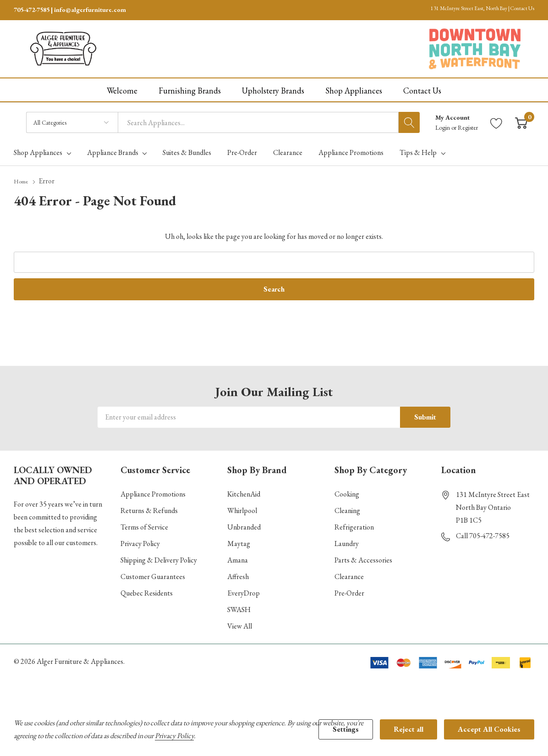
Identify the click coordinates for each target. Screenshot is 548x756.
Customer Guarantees (153, 573)
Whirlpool (242, 507)
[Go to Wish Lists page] (496, 120)
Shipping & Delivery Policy (159, 557)
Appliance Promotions (153, 491)
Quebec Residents (147, 590)
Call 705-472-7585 (483, 533)
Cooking (347, 491)
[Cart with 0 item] (521, 120)
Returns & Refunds (149, 507)
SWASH (239, 606)
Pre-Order (349, 590)
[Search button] (409, 120)
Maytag (239, 540)
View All (240, 623)
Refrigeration (354, 524)
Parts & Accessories (363, 557)
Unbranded (244, 524)
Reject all (408, 729)
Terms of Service (144, 524)
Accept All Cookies (489, 729)
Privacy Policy (140, 540)
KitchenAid (244, 491)
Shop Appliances (38, 150)
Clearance (349, 573)
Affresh (238, 573)
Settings (346, 729)
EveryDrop (244, 590)
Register (468, 125)
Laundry (347, 540)
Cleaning (347, 507)
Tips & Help (418, 150)
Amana (238, 557)
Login (443, 125)
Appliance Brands (113, 150)
